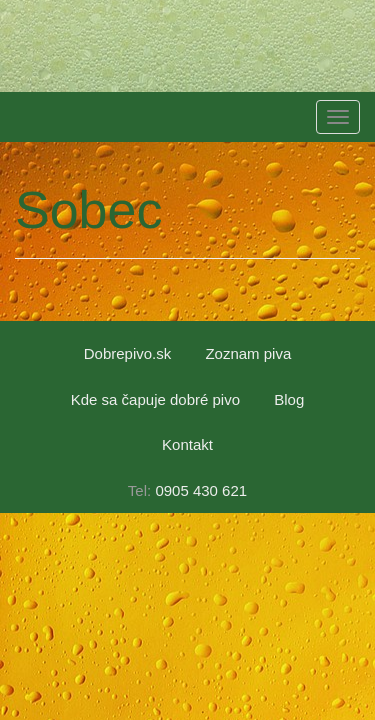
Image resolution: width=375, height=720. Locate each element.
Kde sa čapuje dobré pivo (155, 399)
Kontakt (187, 444)
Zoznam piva (248, 353)
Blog (289, 399)
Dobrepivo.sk (128, 353)
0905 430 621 (201, 490)
